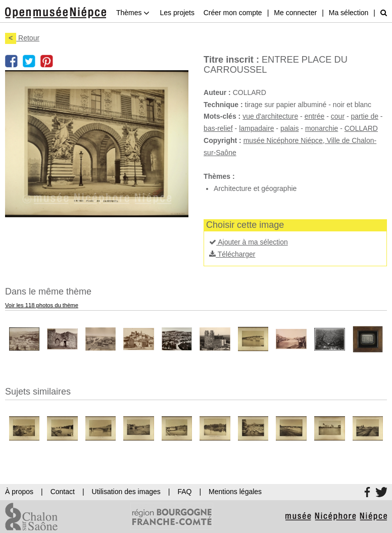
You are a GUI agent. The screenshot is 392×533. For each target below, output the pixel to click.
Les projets (177, 13)
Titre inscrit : (231, 60)
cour (338, 116)
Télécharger (232, 254)
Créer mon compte (233, 13)
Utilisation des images (126, 492)
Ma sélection (349, 13)
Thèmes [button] (133, 13)
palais (290, 128)
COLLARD (361, 128)
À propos (19, 492)
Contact (63, 492)
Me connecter (295, 13)
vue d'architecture (270, 116)
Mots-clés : (222, 116)
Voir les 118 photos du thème (42, 305)
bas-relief (218, 128)
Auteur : (217, 92)
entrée (315, 116)
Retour (22, 38)
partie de (365, 116)
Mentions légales (235, 492)
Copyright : (223, 140)
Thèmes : (219, 176)
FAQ (184, 492)
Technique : (223, 105)
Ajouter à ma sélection (249, 242)
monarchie (322, 128)
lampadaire (256, 128)
